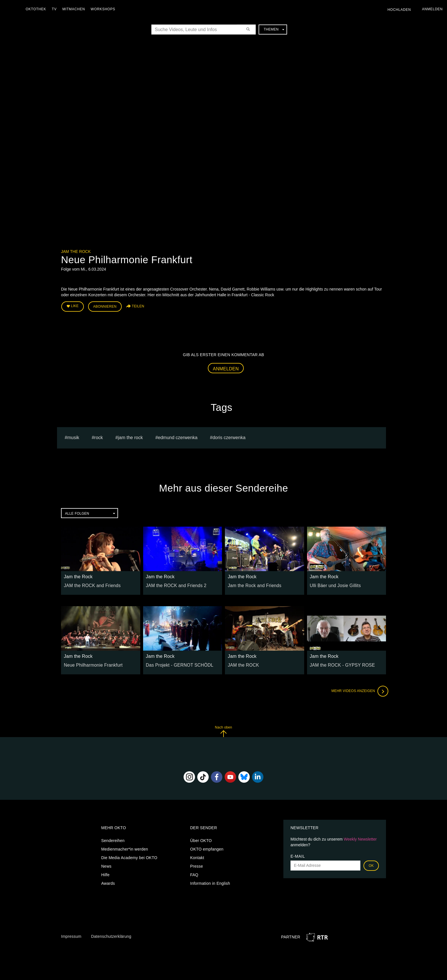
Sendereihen (113, 839)
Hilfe (105, 873)
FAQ (194, 873)
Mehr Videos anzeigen (357, 689)
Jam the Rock (76, 251)
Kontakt (197, 856)
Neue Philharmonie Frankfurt (90, 663)
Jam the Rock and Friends (252, 584)
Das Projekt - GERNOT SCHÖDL (176, 663)
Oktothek (37, 9)
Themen (274, 29)
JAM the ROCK (242, 663)
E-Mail (298, 855)
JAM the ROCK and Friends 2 (173, 584)
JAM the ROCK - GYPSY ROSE (339, 663)
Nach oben (223, 730)
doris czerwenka (229, 436)
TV (56, 9)
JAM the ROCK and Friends (90, 584)
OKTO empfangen (207, 847)
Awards (108, 882)
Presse (197, 865)
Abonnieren (105, 306)
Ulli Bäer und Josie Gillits (333, 584)
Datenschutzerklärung (111, 935)
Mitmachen (75, 9)
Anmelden (226, 367)
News (106, 865)
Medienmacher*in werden (125, 847)
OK (371, 864)
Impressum (71, 935)
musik (73, 436)
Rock (99, 436)
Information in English (210, 882)
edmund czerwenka (178, 436)
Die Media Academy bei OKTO (129, 856)
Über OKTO (201, 839)
